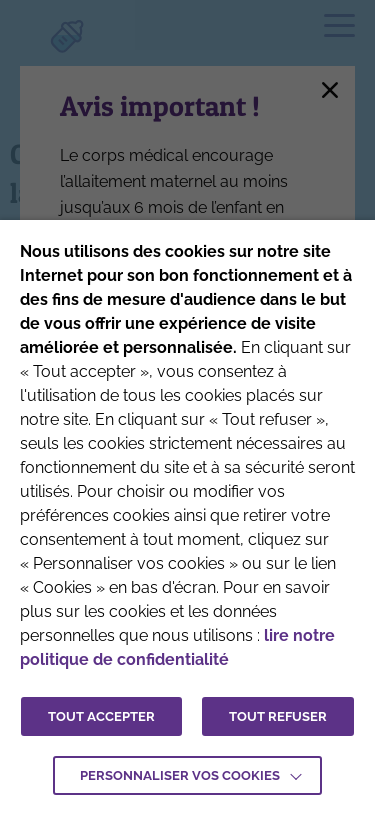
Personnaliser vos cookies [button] (180, 775)
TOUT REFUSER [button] (278, 716)
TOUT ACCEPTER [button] (101, 716)
